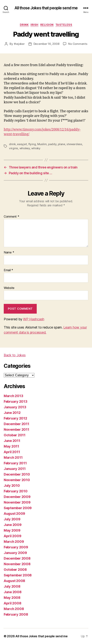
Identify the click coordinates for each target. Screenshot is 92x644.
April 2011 (12, 452)
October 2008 (15, 570)
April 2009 (12, 536)
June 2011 (12, 441)
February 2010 (16, 491)
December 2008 (17, 558)
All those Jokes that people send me (46, 8)
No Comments (78, 44)
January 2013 (15, 407)
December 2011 (16, 424)
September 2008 (18, 575)
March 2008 (14, 609)
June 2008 (13, 592)
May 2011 (11, 446)
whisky (36, 148)
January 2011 (15, 469)
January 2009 (15, 553)
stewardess (74, 144)
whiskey (25, 148)
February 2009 (16, 547)
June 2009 (13, 525)
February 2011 (15, 463)
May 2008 (12, 598)
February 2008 (16, 614)
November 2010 (17, 480)
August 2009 (14, 514)
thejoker (19, 44)
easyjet (22, 144)
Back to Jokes (15, 355)
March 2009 (14, 542)
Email (8, 270)
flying (32, 144)
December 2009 (17, 497)
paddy (52, 144)
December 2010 (17, 474)
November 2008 (17, 564)
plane (62, 144)
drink (24, 25)
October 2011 (15, 435)
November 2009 (17, 502)
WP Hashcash (34, 319)
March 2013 (13, 396)
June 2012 (12, 413)
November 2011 (16, 429)
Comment (12, 217)
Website (9, 288)
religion (47, 25)
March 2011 (13, 458)
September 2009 (18, 508)
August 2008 (14, 581)
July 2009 (12, 519)
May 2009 (12, 530)
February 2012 (15, 418)
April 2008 (12, 603)
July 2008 (12, 586)
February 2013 (16, 401)
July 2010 (12, 486)
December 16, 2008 (46, 44)
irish (34, 25)
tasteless (64, 25)
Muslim (42, 144)
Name (9, 253)
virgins (13, 148)
